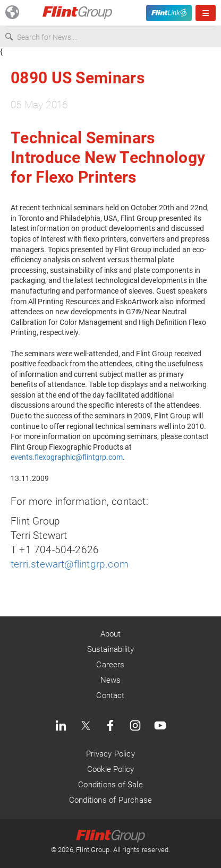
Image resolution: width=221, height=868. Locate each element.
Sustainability (111, 649)
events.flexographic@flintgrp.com (67, 457)
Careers (110, 665)
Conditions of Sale (110, 785)
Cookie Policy (110, 769)
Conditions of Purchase (110, 800)
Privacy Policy (110, 754)
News (111, 680)
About (111, 634)
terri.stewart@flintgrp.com (70, 564)
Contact (110, 695)
